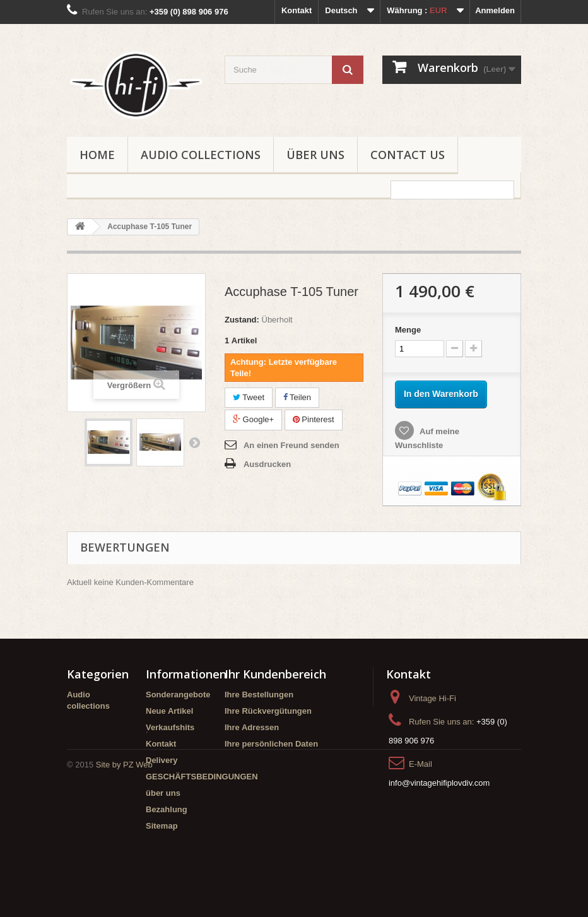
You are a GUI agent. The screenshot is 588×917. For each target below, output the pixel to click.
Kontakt (297, 10)
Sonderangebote (178, 695)
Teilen (297, 397)
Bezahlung (167, 809)
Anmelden (495, 10)
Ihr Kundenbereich (275, 674)
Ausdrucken (267, 464)
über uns (315, 155)
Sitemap (162, 826)
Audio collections (201, 155)
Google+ (253, 419)
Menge (408, 330)
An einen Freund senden (291, 445)
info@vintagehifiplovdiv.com (439, 783)
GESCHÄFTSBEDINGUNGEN (202, 777)
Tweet (249, 397)
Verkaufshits (170, 727)
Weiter (194, 442)
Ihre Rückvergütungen (268, 711)
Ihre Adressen (252, 727)
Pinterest (314, 419)
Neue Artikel (169, 711)
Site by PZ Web (124, 883)
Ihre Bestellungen (259, 695)
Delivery (162, 760)
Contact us (408, 155)
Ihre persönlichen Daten (271, 744)
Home (97, 155)
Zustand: (242, 320)
